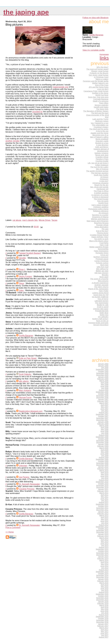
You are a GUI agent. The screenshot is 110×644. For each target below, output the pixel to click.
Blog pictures (103, 281)
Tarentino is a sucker (100, 215)
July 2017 (105, 635)
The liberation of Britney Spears (96, 111)
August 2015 (104, 592)
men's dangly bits (30, 220)
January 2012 (103, 512)
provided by (37, 112)
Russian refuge (102, 225)
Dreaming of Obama (100, 217)
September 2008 (102, 437)
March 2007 (104, 403)
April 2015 (105, 585)
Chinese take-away (101, 309)
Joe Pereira (24, 477)
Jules (22, 290)
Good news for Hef (101, 295)
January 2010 (103, 467)
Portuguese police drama (98, 209)
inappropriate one (61, 87)
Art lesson (104, 177)
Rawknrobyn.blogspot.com (31, 411)
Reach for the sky (101, 185)
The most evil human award (97, 69)
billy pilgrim (24, 381)
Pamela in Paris (102, 159)
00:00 (36, 227)
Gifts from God (103, 267)
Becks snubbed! (102, 139)
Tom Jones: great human (98, 75)
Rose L (22, 269)
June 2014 (104, 566)
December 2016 (102, 622)
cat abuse (17, 220)
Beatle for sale (103, 305)
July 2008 (105, 433)
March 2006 (104, 381)
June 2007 (104, 409)
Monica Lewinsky (102, 105)
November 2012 (102, 530)
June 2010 (104, 476)
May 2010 (105, 474)
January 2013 (103, 534)
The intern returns (101, 287)
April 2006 (105, 383)
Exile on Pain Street (28, 358)
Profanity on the (99, 73)
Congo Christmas (101, 261)
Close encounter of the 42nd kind (97, 116)
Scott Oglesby (25, 374)
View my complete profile (94, 50)
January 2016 (103, 602)
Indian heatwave (102, 165)
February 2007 (103, 401)
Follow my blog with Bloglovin (95, 18)
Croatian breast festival (99, 235)
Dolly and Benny (102, 147)
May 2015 (105, 587)
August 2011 (104, 502)
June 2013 (104, 544)
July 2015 (105, 590)
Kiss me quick (103, 201)
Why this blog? (102, 67)
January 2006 (103, 377)
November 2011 (102, 508)
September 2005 (102, 369)
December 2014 (102, 577)
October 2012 (103, 529)
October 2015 (103, 596)
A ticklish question (101, 193)
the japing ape (26, 12)
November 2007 (102, 418)
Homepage (104, 54)
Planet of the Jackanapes (98, 289)
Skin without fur (102, 269)
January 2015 (103, 579)
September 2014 (102, 572)
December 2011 (102, 510)
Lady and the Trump (100, 119)
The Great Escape (101, 199)
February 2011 (103, 491)
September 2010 (102, 482)
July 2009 (105, 456)
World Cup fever (102, 95)
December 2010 (102, 487)
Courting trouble (102, 161)
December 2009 (102, 465)
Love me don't (103, 89)
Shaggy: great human (100, 71)
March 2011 (104, 493)
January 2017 (103, 624)
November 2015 (102, 598)
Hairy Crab (104, 245)
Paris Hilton (104, 103)
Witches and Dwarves (100, 219)
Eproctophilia (103, 249)
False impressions (101, 251)
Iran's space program (100, 205)
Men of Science (102, 169)
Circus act (104, 255)
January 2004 (103, 364)
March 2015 (104, 583)
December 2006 (102, 398)
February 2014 (103, 559)
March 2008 (104, 426)
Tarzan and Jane (102, 155)
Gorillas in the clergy (100, 93)
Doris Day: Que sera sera (98, 97)
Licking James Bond (100, 293)
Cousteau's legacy (101, 127)
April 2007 (105, 405)
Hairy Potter (104, 291)
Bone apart (104, 277)
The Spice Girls (102, 109)
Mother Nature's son (100, 83)
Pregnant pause (102, 259)
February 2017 (103, 626)
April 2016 (105, 607)
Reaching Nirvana (101, 223)
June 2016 (104, 611)
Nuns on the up (102, 321)
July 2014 (105, 568)
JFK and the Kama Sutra (99, 87)
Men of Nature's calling (99, 137)
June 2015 (104, 589)
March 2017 (104, 628)
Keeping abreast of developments (101, 150)
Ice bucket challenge (100, 297)
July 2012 (105, 523)
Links (104, 58)
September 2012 (102, 527)
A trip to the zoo (102, 131)
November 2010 (102, 486)
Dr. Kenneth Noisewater (29, 484)
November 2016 (102, 620)
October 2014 (103, 574)
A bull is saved (103, 307)
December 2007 (102, 420)
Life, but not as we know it (98, 163)
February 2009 (103, 446)
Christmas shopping (100, 183)
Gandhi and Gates (101, 107)
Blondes (105, 275)
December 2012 (102, 532)
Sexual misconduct (101, 325)
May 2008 (105, 429)
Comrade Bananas (101, 99)
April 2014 (105, 562)
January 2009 (103, 444)
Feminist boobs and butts (98, 323)
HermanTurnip (25, 397)
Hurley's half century (100, 319)
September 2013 (102, 549)
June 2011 (104, 499)
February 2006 (103, 379)
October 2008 (103, 439)
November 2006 (102, 396)
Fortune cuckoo (102, 263)
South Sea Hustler (101, 175)
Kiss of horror (103, 299)
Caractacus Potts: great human (96, 91)
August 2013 (104, 547)
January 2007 (103, 399)
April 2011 (105, 495)
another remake (12, 141)
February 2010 (103, 469)
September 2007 (102, 414)
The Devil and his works (99, 129)
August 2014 (104, 570)
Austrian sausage (101, 285)
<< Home (10, 532)
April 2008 (105, 428)
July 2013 (105, 545)
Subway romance (101, 153)
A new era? (104, 181)
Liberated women (101, 301)
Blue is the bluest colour (99, 241)
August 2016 (104, 615)
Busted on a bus (102, 143)
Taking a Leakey (102, 79)
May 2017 (105, 632)
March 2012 (104, 516)
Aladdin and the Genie (99, 133)
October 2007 (103, 416)
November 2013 (102, 553)
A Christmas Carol (101, 77)
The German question (100, 173)
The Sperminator (102, 303)
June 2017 (104, 633)
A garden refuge (102, 157)
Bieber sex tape (102, 271)
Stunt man (104, 265)
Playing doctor (103, 233)
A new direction (102, 145)
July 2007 (105, 411)
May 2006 (105, 384)
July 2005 (105, 368)
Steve (21, 283)
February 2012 (103, 514)
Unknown (23, 466)
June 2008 (104, 431)
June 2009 (104, 454)
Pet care (105, 229)
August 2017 (104, 637)
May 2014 (105, 564)
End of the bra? (102, 231)
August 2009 (104, 457)
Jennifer (22, 258)
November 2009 (102, 463)
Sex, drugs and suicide (99, 187)
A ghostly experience (100, 283)
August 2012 (104, 525)
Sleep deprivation (101, 227)
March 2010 (104, 471)
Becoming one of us (100, 135)
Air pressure (104, 213)
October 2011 (103, 506)
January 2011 (103, 489)
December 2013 (102, 555)
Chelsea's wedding (101, 207)
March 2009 (104, 448)
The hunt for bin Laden (99, 167)
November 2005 (102, 373)
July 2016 (105, 613)
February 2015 (103, 581)
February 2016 (103, 604)
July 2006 (105, 388)
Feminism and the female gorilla (96, 81)
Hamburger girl (102, 189)
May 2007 (105, 407)
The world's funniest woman (97, 171)
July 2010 (105, 478)
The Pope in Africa (101, 191)
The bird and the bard (100, 113)
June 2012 (104, 521)
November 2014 (102, 575)
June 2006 (104, 386)
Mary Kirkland (25, 390)
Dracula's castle (102, 141)
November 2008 (102, 441)
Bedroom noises (102, 121)
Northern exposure (101, 257)
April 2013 (105, 540)
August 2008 (104, 435)
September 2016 (102, 617)
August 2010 (104, 480)
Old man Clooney (101, 273)
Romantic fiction (102, 253)
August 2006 (104, 390)
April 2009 (105, 450)
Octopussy (104, 179)
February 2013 (103, 536)
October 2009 (103, 461)
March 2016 (104, 605)
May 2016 (105, 609)
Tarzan (54, 220)
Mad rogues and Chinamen (98, 221)
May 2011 (105, 497)
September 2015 (102, 594)
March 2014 (104, 560)
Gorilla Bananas (26, 336)
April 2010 (105, 472)
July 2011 (105, 501)
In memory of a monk (100, 195)
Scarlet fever (103, 203)
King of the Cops (102, 85)
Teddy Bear (104, 313)
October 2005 (103, 371)
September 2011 (102, 504)
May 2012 (105, 519)
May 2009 (105, 452)
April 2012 (105, 517)
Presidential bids (102, 311)
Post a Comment (13, 527)
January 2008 (103, 422)
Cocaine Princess (27, 489)
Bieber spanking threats (99, 247)
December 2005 (102, 375)
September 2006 (102, 392)
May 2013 (105, 542)
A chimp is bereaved (100, 197)
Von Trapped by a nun (100, 123)
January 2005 (103, 366)
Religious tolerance (101, 211)
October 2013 (103, 551)
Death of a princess (101, 101)
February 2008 (103, 424)
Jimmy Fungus (25, 276)
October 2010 (103, 484)
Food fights (104, 243)
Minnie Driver (44, 220)
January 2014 (103, 557)
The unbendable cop (100, 125)
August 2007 (104, 413)
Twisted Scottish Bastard (30, 253)
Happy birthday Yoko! (100, 237)
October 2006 (103, 394)
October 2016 (103, 618)
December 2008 (102, 443)
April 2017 (105, 630)
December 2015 (102, 600)
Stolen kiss (104, 315)
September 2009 (102, 459)
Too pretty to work (101, 239)
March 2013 (104, 538)
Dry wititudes (103, 317)
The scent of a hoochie (99, 279)
